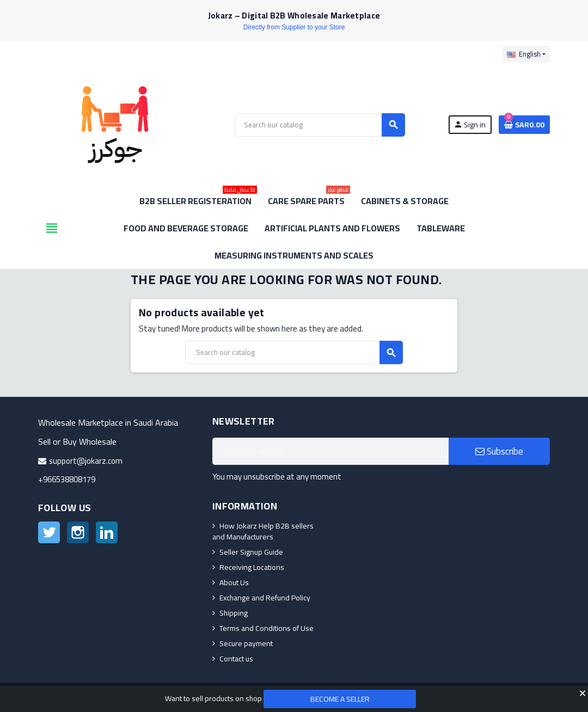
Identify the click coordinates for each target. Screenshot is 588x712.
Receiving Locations (252, 567)
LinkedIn (107, 532)
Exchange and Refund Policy (265, 598)
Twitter (49, 532)
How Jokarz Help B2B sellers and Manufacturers (263, 531)
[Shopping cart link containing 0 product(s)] (524, 125)
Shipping (234, 613)
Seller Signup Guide (251, 552)
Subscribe (499, 451)
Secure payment (246, 643)
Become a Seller (340, 699)
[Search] (320, 125)
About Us (234, 582)
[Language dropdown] (526, 54)
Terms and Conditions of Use (267, 628)
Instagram (78, 532)
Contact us (236, 659)
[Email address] (330, 451)
